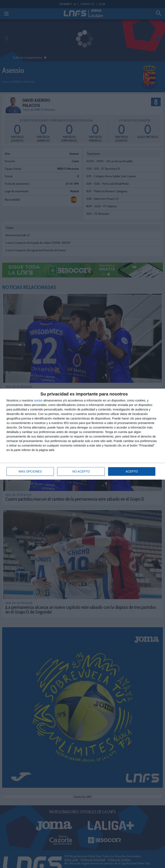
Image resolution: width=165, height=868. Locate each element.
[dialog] (82, 434)
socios (38, 400)
